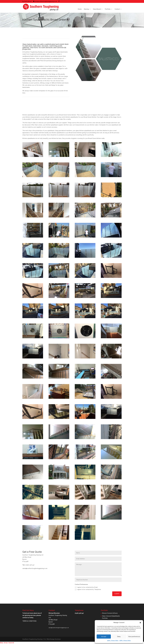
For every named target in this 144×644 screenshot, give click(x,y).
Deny (119, 637)
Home (80, 9)
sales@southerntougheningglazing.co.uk (59, 628)
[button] (140, 623)
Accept (104, 637)
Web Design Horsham (54, 639)
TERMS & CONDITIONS (29, 621)
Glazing (86, 9)
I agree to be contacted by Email (86, 587)
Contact (117, 9)
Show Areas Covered (7, 643)
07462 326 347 (28, 1)
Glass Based (97, 9)
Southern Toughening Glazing (32, 639)
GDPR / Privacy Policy (113, 641)
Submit (117, 594)
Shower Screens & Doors (110, 613)
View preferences (134, 637)
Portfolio (108, 9)
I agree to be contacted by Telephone (88, 590)
